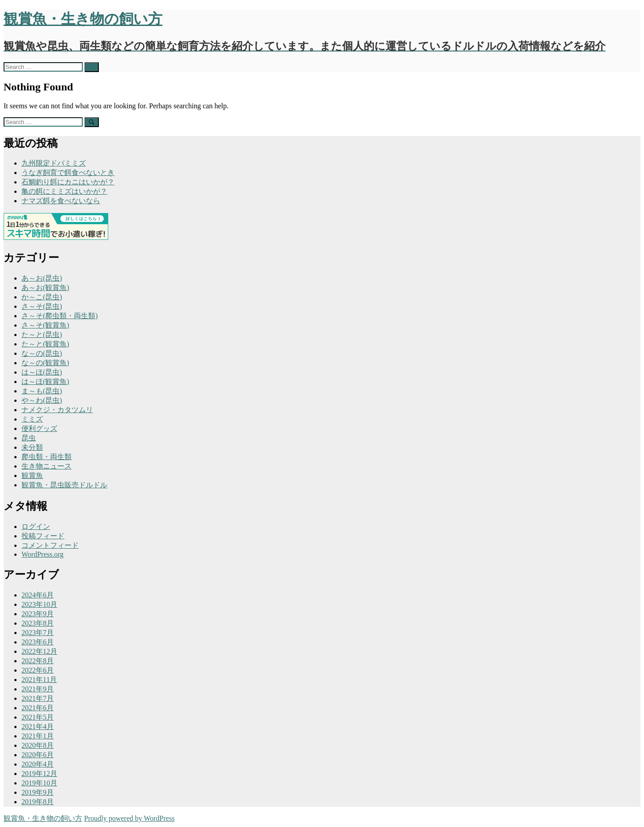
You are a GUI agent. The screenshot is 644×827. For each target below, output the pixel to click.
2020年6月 (38, 755)
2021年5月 (38, 717)
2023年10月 (39, 604)
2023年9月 (38, 614)
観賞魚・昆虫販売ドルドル (64, 485)
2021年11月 (39, 680)
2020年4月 (38, 764)
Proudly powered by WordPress (129, 818)
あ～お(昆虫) (42, 278)
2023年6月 (38, 642)
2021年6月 (38, 708)
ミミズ (32, 419)
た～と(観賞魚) (45, 344)
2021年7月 (38, 698)
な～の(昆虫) (42, 353)
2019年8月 (38, 802)
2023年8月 (38, 623)
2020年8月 (38, 745)
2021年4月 (38, 727)
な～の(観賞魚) (45, 363)
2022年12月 (39, 651)
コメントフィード (50, 545)
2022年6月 (38, 670)
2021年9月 (38, 689)
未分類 (32, 447)
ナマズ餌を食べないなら (61, 201)
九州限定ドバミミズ (54, 163)
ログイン (36, 526)
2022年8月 (38, 661)
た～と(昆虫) (42, 335)
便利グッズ (39, 428)
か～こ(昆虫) (42, 297)
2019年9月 (38, 792)
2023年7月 (38, 633)
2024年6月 (38, 595)
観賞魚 (32, 475)
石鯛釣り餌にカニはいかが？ (68, 182)
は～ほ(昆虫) (42, 372)
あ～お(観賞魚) (45, 288)
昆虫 (29, 438)
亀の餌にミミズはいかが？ (64, 191)
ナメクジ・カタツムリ (57, 410)
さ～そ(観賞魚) (45, 325)
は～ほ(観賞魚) (45, 382)
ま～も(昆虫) (42, 391)
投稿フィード (43, 536)
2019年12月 (39, 774)
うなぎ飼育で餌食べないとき (68, 173)
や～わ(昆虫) (42, 400)
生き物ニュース (47, 466)
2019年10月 (39, 783)
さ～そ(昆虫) (42, 306)
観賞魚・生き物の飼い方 (43, 818)
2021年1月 (38, 736)
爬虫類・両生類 (47, 457)
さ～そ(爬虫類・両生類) (60, 316)
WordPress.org (42, 554)
